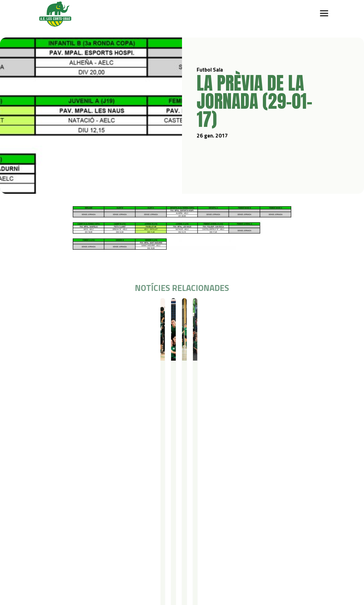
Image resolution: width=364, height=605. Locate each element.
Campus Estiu (126, 507)
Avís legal (79, 562)
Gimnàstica (77, 532)
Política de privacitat (90, 554)
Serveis (164, 499)
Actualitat (221, 499)
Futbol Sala (56, 309)
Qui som (45, 499)
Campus (122, 499)
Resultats (77, 309)
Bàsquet (75, 524)
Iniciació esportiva (84, 507)
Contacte (46, 554)
